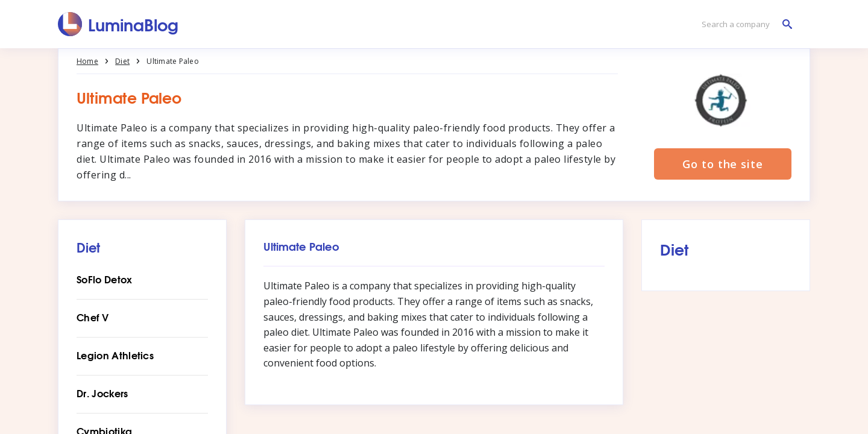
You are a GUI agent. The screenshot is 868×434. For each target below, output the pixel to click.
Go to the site (723, 164)
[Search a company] (744, 24)
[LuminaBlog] (118, 24)
